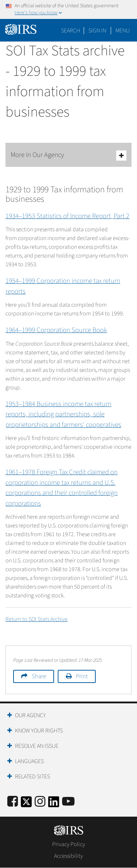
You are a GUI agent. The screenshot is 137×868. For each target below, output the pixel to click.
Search (71, 31)
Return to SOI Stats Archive (37, 619)
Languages (29, 761)
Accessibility (68, 856)
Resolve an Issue (37, 746)
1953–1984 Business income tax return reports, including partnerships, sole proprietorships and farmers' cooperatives (63, 415)
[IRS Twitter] (26, 804)
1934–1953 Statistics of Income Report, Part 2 (67, 216)
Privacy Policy (69, 844)
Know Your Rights (39, 731)
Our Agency (30, 715)
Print (82, 676)
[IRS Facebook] (13, 802)
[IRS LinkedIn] (54, 804)
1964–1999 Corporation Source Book (56, 330)
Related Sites (33, 777)
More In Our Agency (68, 155)
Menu (123, 31)
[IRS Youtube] (68, 802)
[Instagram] (40, 802)
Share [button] (39, 676)
